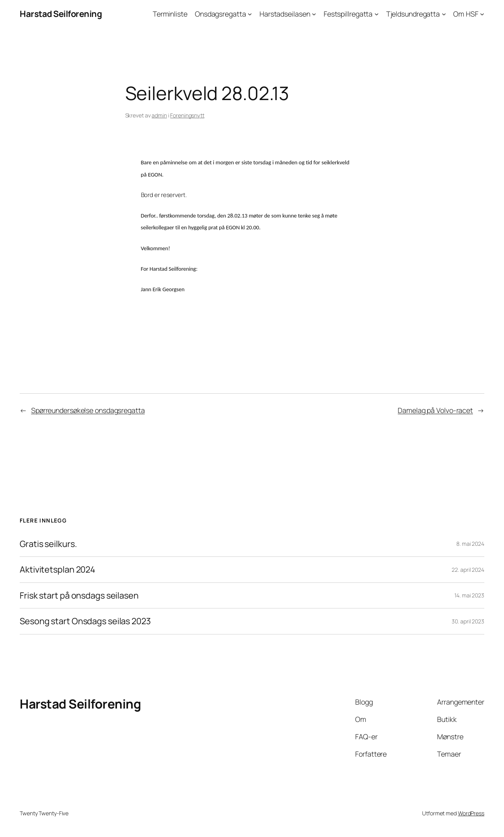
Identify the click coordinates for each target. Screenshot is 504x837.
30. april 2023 (468, 621)
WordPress (471, 813)
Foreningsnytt (187, 115)
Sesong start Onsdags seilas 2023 (85, 621)
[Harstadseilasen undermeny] (314, 14)
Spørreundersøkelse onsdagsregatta (88, 410)
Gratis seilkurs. (48, 544)
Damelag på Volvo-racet (435, 410)
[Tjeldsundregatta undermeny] (444, 14)
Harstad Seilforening (61, 14)
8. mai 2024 (470, 544)
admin (159, 115)
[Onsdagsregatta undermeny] (250, 14)
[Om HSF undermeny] (482, 14)
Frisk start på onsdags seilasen (79, 595)
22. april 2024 (468, 570)
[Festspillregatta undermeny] (377, 14)
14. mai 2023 (469, 595)
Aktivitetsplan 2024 (57, 569)
